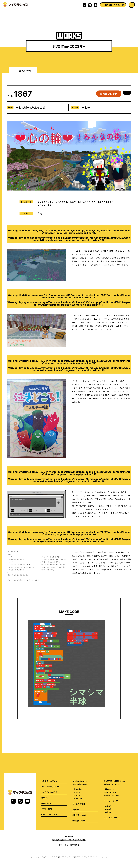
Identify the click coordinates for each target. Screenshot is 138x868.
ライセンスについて (112, 795)
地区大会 (77, 792)
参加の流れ (78, 789)
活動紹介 (45, 798)
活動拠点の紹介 (79, 821)
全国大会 (77, 795)
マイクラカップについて (51, 787)
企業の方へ (109, 806)
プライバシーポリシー (113, 818)
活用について (110, 789)
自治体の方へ (110, 812)
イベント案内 (47, 809)
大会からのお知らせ (49, 792)
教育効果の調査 (111, 792)
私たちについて (79, 799)
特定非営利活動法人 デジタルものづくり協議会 (69, 840)
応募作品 (76, 810)
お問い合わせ (47, 803)
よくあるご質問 (79, 804)
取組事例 (108, 809)
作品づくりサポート (49, 814)
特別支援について (80, 815)
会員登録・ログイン (113, 5)
